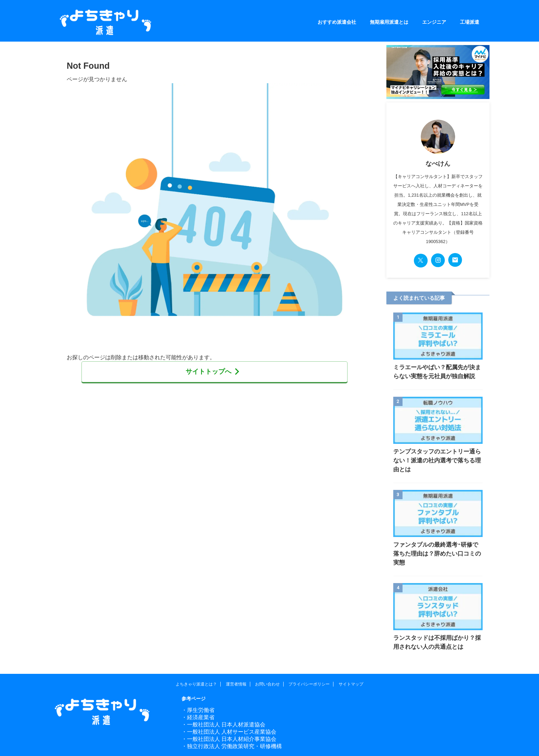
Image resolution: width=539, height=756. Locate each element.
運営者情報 (236, 666)
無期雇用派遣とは (389, 22)
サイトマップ (351, 666)
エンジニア (434, 22)
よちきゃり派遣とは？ (196, 666)
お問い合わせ (267, 666)
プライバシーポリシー (309, 666)
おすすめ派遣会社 (337, 22)
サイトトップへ (213, 371)
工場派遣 (470, 22)
